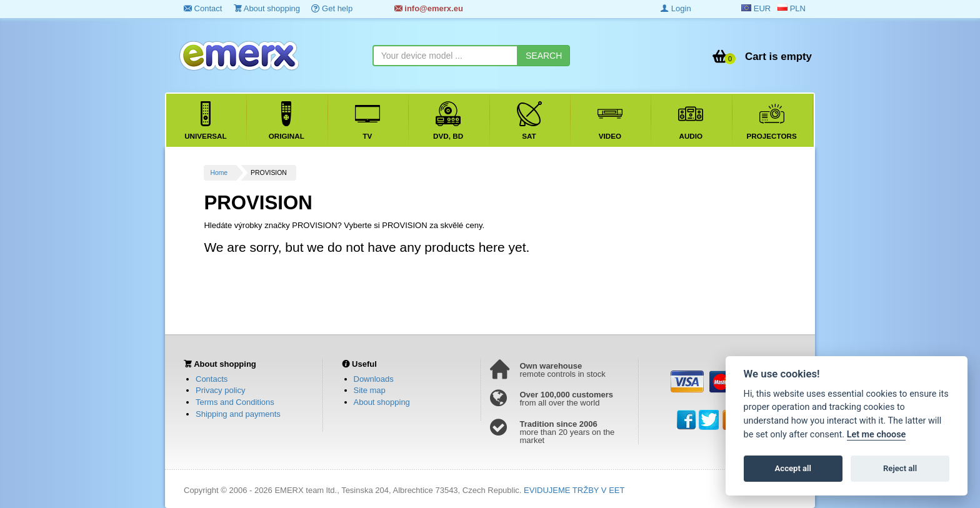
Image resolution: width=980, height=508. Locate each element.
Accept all (793, 468)
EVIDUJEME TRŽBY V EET (574, 490)
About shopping (267, 8)
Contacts (212, 379)
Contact (203, 8)
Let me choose (877, 435)
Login (676, 8)
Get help (332, 8)
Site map (370, 390)
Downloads (374, 379)
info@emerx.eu (429, 8)
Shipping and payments (238, 414)
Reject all (900, 468)
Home (219, 173)
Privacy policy (220, 390)
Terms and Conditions (235, 402)
